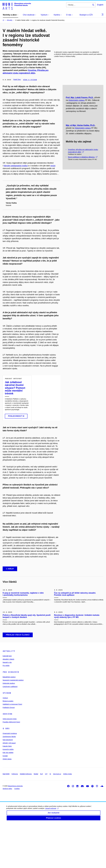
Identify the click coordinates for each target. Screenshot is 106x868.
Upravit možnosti (52, 856)
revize (53, 166)
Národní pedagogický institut (16, 166)
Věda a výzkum (30, 80)
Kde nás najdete (8, 798)
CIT (46, 819)
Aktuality (9, 696)
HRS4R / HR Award (9, 788)
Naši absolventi (8, 785)
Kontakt (5, 801)
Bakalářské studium (9, 722)
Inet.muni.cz (57, 819)
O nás (6, 774)
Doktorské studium (9, 728)
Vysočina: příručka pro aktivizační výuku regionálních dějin (83, 177)
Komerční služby (8, 794)
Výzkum (7, 738)
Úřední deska (7, 804)
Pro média (6, 711)
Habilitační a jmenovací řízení (12, 749)
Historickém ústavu (76, 114)
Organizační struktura (10, 778)
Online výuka (68, 819)
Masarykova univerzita (15, 831)
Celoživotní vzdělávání (10, 732)
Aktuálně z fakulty (8, 704)
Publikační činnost (9, 753)
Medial (36, 819)
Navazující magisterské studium (13, 725)
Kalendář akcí (7, 701)
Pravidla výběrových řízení (11, 767)
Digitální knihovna (26, 819)
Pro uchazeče (11, 717)
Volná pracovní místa (10, 764)
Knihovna (15, 819)
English (100, 5)
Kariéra (7, 759)
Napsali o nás (7, 707)
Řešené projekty (8, 746)
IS (50, 819)
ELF (42, 819)
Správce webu (7, 834)
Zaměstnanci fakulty (9, 782)
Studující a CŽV (86, 15)
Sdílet (10, 569)
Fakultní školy (7, 791)
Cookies (17, 834)
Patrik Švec (17, 80)
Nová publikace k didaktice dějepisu (83, 183)
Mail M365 (6, 819)
